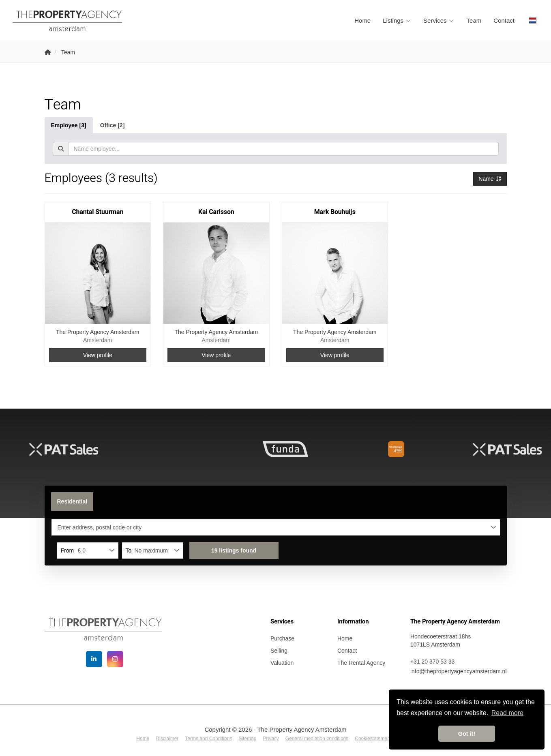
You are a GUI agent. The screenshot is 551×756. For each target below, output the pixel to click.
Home (362, 20)
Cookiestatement (373, 739)
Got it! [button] (467, 734)
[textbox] (284, 149)
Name (490, 179)
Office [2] (113, 125)
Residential (72, 501)
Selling (279, 651)
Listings (397, 20)
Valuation (282, 663)
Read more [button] (507, 713)
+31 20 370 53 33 (432, 662)
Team (474, 20)
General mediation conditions (317, 739)
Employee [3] (69, 125)
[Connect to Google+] (115, 659)
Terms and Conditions (208, 739)
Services (439, 20)
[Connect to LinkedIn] (94, 659)
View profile (98, 355)
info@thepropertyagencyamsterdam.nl (459, 671)
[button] (234, 550)
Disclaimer (167, 739)
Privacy (271, 739)
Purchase (282, 638)
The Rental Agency (361, 663)
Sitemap (247, 739)
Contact (504, 20)
